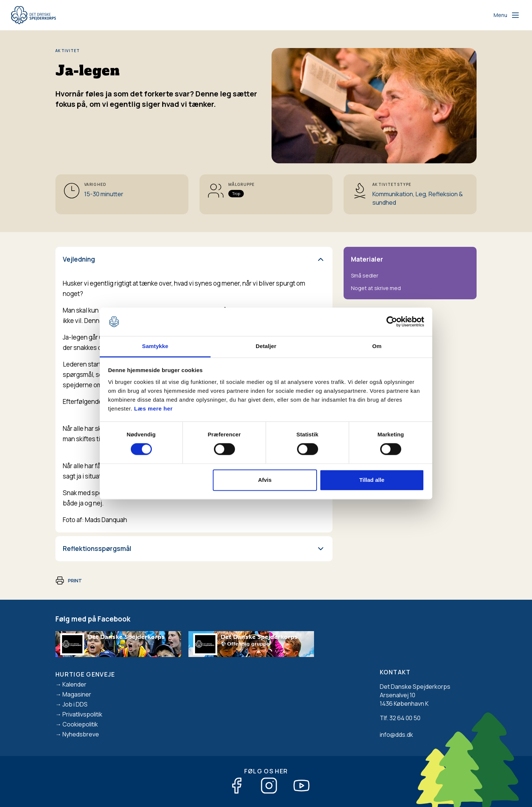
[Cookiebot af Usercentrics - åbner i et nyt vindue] (392, 322)
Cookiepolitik (80, 724)
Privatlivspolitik (82, 714)
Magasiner (77, 694)
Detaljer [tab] (266, 346)
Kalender (74, 684)
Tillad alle (372, 480)
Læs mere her (153, 408)
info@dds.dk (396, 735)
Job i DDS (75, 704)
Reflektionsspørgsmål (97, 549)
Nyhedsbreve (81, 734)
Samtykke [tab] (155, 346)
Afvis (265, 480)
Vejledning (79, 259)
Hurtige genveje (85, 674)
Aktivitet (68, 51)
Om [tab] (377, 346)
